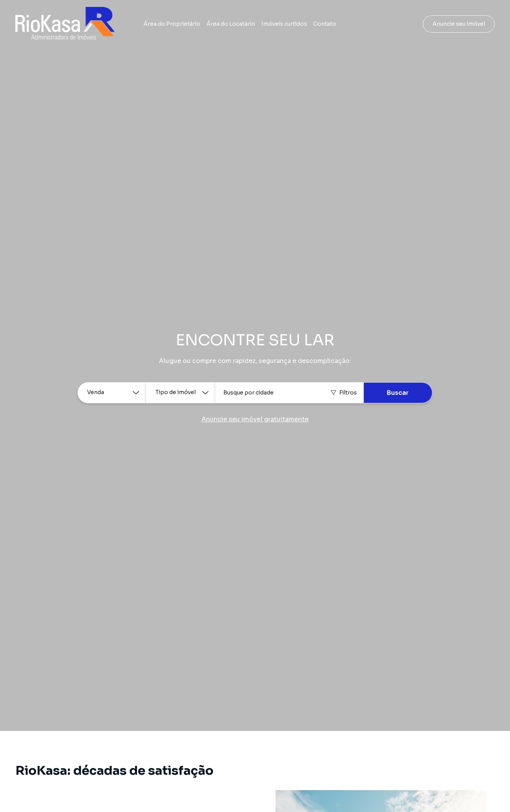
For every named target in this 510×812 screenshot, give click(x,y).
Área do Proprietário (172, 24)
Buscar (398, 393)
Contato (325, 24)
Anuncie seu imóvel (459, 24)
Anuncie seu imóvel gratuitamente (255, 419)
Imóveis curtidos (284, 24)
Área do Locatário (231, 24)
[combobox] (289, 393)
